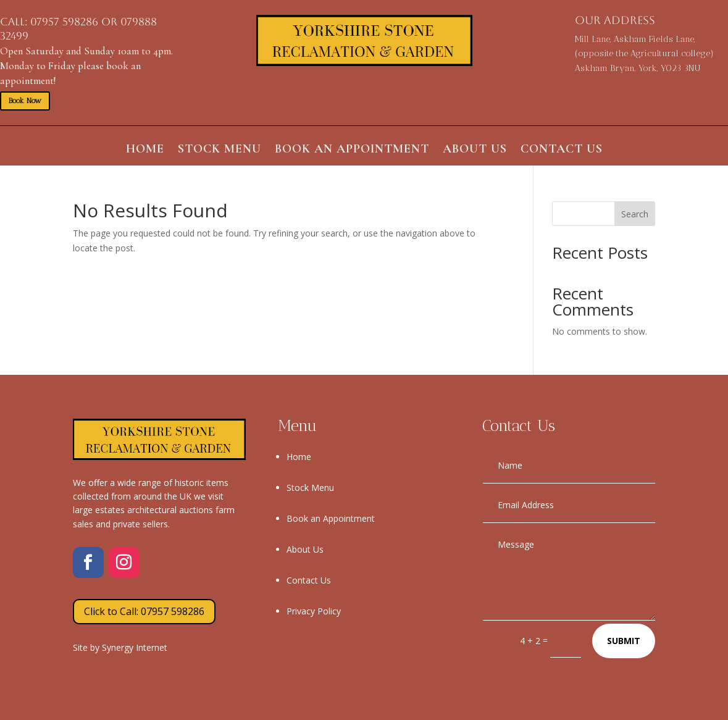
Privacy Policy (314, 611)
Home (145, 150)
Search (635, 214)
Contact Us (562, 150)
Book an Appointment (352, 150)
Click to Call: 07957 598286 (144, 611)
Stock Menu (220, 150)
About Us (475, 150)
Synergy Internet (135, 647)
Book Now (25, 101)
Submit (624, 641)
